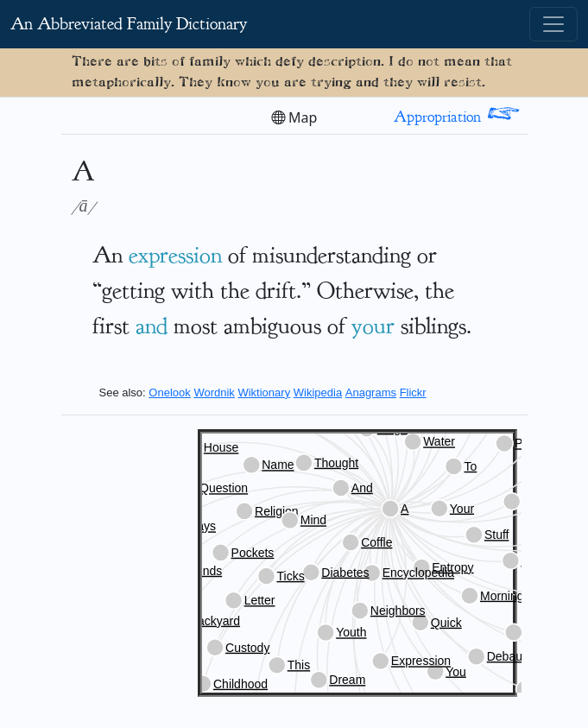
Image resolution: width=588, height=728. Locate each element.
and (152, 326)
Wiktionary (264, 392)
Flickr (413, 392)
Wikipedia (318, 392)
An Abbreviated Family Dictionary (129, 24)
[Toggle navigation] (553, 24)
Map (294, 117)
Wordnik (214, 392)
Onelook (169, 392)
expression (175, 255)
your (373, 326)
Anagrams (371, 392)
